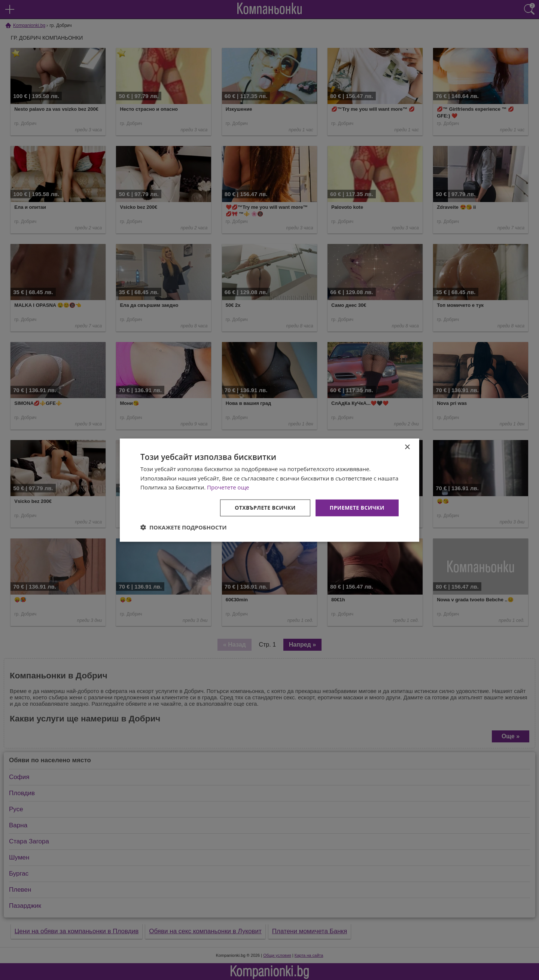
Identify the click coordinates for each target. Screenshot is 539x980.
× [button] (407, 447)
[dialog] (269, 490)
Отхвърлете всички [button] (265, 508)
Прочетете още (228, 487)
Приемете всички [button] (357, 508)
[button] (184, 527)
